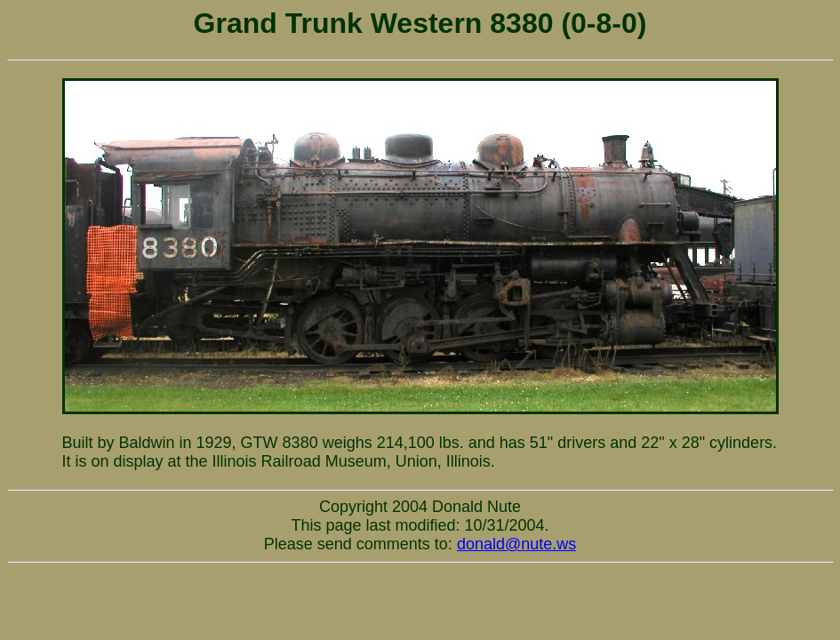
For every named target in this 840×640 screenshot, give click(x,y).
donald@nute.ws (516, 544)
